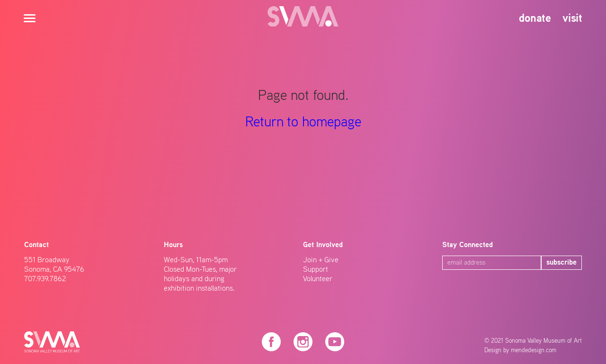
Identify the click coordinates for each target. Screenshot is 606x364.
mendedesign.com (534, 351)
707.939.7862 (45, 279)
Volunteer (318, 279)
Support (316, 270)
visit (572, 19)
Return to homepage (303, 123)
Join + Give (321, 260)
